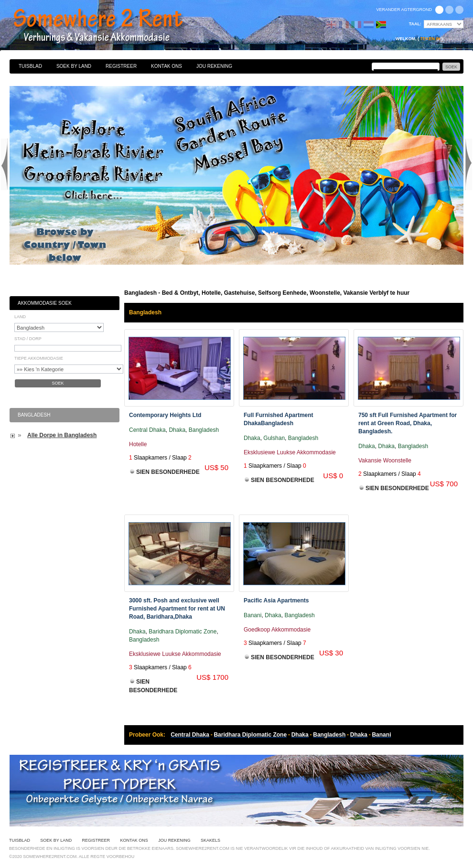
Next (469, 164)
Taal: (415, 24)
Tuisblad (30, 66)
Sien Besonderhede (168, 472)
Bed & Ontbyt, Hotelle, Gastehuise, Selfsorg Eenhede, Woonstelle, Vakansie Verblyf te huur (108, 26)
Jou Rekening (214, 66)
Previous (4, 164)
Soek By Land (74, 66)
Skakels (210, 840)
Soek (58, 383)
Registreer (121, 66)
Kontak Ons (167, 66)
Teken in (430, 39)
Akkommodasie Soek (45, 303)
